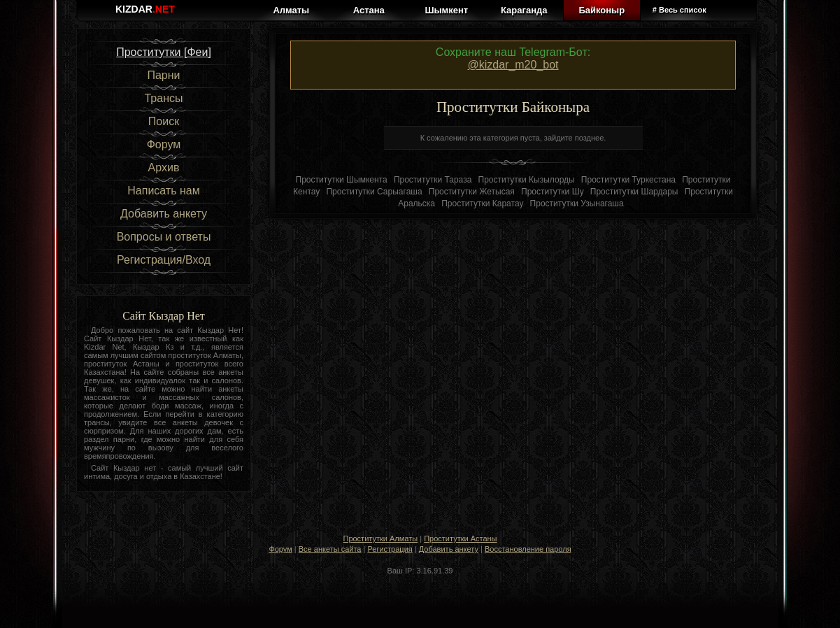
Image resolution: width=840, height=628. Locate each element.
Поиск (164, 121)
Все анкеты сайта (330, 549)
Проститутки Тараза (433, 180)
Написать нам (163, 191)
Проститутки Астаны (460, 538)
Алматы (291, 10)
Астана (369, 10)
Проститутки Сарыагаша (374, 192)
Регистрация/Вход (164, 260)
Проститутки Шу (553, 192)
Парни (163, 75)
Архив (164, 167)
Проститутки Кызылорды (527, 180)
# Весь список (679, 10)
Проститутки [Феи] (164, 52)
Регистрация (390, 549)
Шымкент (446, 10)
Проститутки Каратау (482, 204)
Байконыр (601, 10)
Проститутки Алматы (380, 538)
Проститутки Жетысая (472, 192)
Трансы (163, 98)
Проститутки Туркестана (628, 180)
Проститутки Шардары (634, 192)
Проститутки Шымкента (342, 180)
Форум (164, 144)
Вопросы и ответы (164, 237)
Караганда (524, 10)
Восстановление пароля (528, 549)
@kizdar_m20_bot (513, 65)
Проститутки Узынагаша (577, 204)
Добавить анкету (164, 214)
